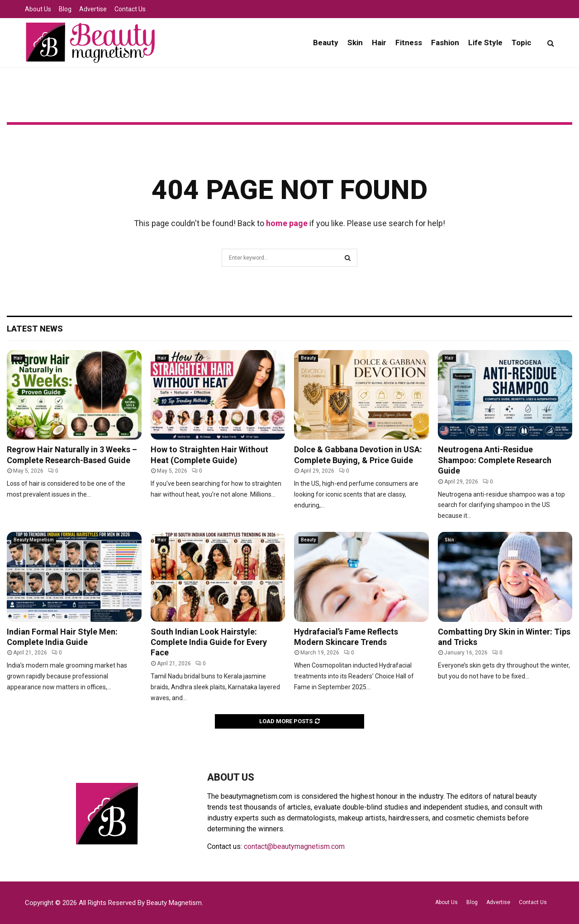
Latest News (35, 329)
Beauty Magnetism (34, 540)
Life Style (485, 43)
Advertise (93, 9)
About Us (38, 9)
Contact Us (130, 9)
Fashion (445, 43)
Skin (355, 43)
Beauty (326, 43)
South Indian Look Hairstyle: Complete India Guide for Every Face (209, 642)
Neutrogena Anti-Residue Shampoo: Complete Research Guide (495, 460)
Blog (65, 9)
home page (287, 223)
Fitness (409, 43)
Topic (522, 43)
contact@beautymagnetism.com (294, 846)
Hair (379, 43)
